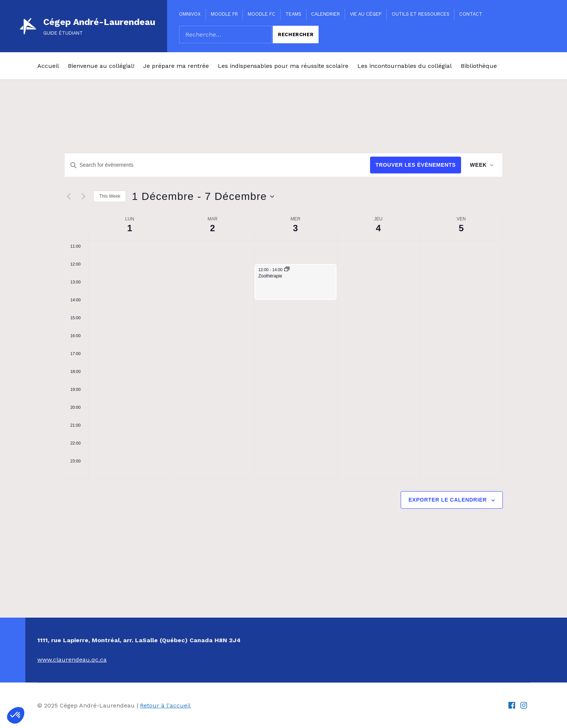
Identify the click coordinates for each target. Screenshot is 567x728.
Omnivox (190, 14)
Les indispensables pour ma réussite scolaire (283, 66)
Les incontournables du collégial (405, 66)
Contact (471, 14)
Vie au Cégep (366, 14)
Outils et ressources (421, 14)
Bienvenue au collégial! (101, 66)
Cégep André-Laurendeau (99, 22)
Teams (293, 14)
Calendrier (325, 14)
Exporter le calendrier (448, 500)
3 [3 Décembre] (295, 228)
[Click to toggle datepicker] (203, 197)
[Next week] (83, 197)
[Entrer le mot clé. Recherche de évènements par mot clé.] (217, 165)
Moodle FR (224, 14)
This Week (110, 196)
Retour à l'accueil (165, 705)
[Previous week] (69, 197)
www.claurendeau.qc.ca (72, 660)
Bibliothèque (479, 66)
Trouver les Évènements (415, 165)
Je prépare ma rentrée (176, 66)
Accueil (48, 66)
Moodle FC (261, 14)
